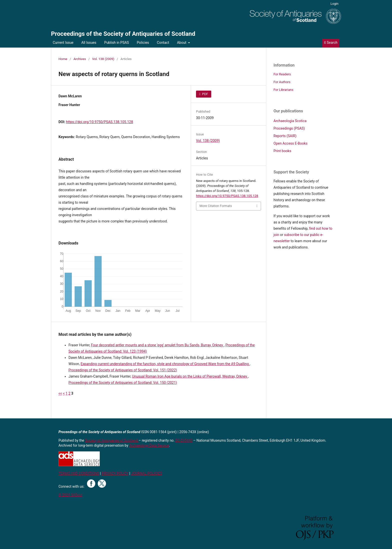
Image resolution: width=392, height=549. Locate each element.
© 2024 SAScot (70, 495)
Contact (163, 43)
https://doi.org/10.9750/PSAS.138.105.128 (99, 122)
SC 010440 (184, 440)
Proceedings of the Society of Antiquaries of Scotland (123, 34)
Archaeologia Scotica (290, 121)
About (182, 43)
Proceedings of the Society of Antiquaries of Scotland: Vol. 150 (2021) (123, 383)
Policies (143, 43)
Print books (282, 151)
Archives (80, 59)
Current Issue (63, 43)
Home (63, 59)
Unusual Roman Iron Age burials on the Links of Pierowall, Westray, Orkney (190, 376)
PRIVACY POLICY (115, 473)
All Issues (89, 43)
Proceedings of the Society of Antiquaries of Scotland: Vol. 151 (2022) (123, 370)
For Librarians (283, 90)
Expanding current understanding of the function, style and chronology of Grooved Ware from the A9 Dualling (165, 364)
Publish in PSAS (117, 43)
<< (60, 393)
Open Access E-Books (290, 143)
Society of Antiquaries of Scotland (112, 440)
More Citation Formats (216, 206)
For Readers (282, 74)
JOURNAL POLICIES (146, 473)
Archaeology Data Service (149, 445)
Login (334, 4)
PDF (205, 94)
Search (331, 43)
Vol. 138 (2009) (103, 59)
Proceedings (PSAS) (289, 128)
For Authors (282, 82)
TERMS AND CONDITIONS (79, 473)
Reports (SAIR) (285, 136)
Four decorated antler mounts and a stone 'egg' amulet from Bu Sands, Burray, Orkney (157, 345)
